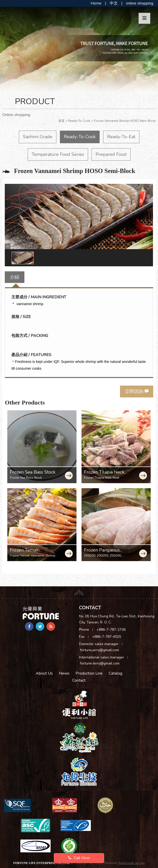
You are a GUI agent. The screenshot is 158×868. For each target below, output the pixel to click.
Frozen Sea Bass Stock (33, 472)
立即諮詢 (134, 391)
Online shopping (16, 115)
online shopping (140, 3)
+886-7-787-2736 (111, 630)
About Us (44, 673)
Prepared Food (111, 154)
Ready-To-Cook (80, 137)
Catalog (115, 673)
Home (96, 3)
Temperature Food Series (58, 154)
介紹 (15, 277)
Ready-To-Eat (121, 137)
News (64, 673)
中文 (114, 3)
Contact (79, 680)
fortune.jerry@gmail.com (100, 650)
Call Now (79, 858)
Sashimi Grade (38, 137)
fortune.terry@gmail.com (100, 663)
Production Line (89, 673)
